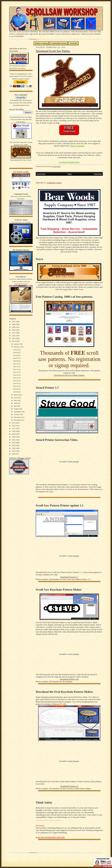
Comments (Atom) (54, 183)
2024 (14, 448)
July (16, 406)
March (16, 395)
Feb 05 (16, 355)
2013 (14, 338)
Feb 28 (16, 392)
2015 (14, 423)
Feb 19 (16, 378)
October (17, 414)
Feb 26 (16, 389)
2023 (14, 445)
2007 (14, 322)
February (17, 347)
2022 (14, 443)
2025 (14, 451)
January (17, 344)
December (18, 420)
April (16, 398)
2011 (14, 333)
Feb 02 (16, 350)
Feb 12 (16, 367)
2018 (14, 431)
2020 (14, 437)
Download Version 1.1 (69, 577)
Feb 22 (16, 381)
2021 (14, 440)
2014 (14, 341)
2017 (14, 428)
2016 (14, 426)
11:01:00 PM (56, 166)
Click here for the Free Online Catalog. (69, 375)
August (17, 409)
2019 (14, 434)
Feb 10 (16, 364)
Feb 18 (16, 375)
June (16, 403)
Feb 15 (16, 369)
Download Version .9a (69, 786)
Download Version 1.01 (69, 679)
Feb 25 (16, 386)
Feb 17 (16, 372)
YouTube (73, 43)
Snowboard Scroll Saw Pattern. (53, 51)
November (18, 417)
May (16, 400)
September (18, 412)
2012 (14, 336)
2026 (14, 454)
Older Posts (98, 174)
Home (70, 174)
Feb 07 (16, 358)
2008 (14, 324)
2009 (14, 327)
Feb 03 (16, 353)
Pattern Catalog (41, 43)
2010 (14, 330)
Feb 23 (16, 383)
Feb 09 (16, 361)
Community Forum (59, 43)
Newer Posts (41, 174)
